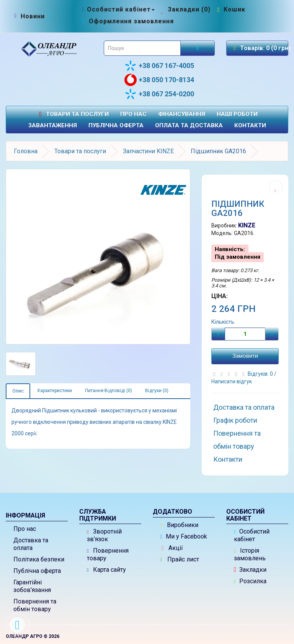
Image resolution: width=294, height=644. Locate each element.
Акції (172, 548)
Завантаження (53, 125)
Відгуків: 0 (261, 374)
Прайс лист (180, 559)
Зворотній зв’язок (104, 535)
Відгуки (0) (157, 391)
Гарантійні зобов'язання (32, 586)
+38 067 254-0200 (159, 94)
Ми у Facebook (184, 536)
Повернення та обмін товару (237, 440)
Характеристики (55, 391)
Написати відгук (232, 381)
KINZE (247, 225)
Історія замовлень (250, 554)
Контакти (250, 125)
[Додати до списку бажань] (276, 187)
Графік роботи (235, 420)
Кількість (223, 322)
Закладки (250, 570)
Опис (18, 391)
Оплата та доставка (189, 125)
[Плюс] (272, 334)
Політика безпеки (39, 559)
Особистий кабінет (252, 535)
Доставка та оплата (244, 407)
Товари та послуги (73, 114)
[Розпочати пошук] (198, 48)
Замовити (245, 356)
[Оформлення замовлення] (127, 21)
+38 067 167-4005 (159, 66)
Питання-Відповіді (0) (109, 391)
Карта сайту (106, 570)
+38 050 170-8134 (159, 80)
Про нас (133, 114)
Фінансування (182, 114)
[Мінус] (218, 334)
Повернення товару (108, 554)
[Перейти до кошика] (230, 9)
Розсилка (250, 581)
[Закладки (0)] (185, 9)
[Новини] (33, 16)
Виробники (180, 525)
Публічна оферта (116, 125)
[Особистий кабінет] (118, 9)
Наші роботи (237, 114)
